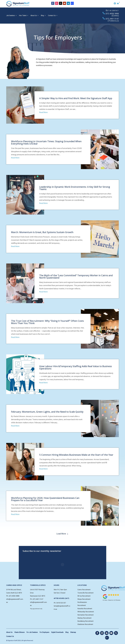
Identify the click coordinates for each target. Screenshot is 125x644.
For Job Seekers (32, 632)
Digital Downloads (57, 632)
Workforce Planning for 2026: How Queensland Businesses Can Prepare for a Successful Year (45, 499)
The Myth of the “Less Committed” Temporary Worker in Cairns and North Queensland (76, 276)
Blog (42, 16)
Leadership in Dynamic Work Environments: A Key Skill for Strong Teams (75, 188)
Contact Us (52, 16)
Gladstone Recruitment (85, 624)
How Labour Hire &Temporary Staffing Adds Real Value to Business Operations (76, 367)
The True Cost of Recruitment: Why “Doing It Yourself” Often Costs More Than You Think (47, 322)
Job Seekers (11, 16)
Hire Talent (23, 16)
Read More (43, 112)
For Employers (44, 632)
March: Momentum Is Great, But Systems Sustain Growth (42, 232)
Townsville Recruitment (85, 593)
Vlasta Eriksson (19, 632)
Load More (61, 534)
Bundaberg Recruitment (85, 621)
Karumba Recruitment (85, 609)
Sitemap (73, 632)
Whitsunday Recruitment (86, 612)
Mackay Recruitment (84, 618)
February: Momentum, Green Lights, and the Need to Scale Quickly (47, 412)
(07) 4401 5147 (112, 19)
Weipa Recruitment (84, 599)
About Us (34, 16)
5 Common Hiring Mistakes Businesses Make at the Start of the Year (76, 455)
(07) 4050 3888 (112, 14)
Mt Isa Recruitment (84, 596)
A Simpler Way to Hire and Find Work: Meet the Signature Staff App (76, 98)
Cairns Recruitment (84, 590)
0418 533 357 (61, 603)
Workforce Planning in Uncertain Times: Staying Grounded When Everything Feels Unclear (46, 142)
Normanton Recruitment (85, 615)
